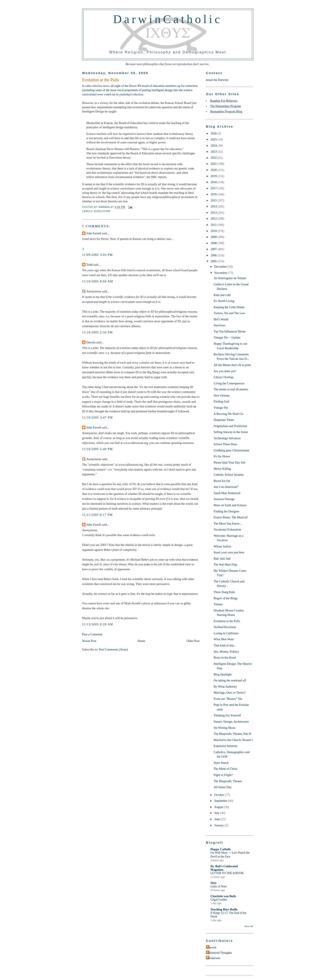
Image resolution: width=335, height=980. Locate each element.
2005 (214, 261)
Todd (89, 265)
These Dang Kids (224, 592)
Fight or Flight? (223, 775)
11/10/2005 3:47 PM (97, 417)
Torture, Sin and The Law (229, 313)
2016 (214, 194)
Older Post (193, 641)
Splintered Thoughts (219, 953)
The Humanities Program (226, 106)
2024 (214, 146)
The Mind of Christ (226, 769)
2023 (214, 152)
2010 (214, 231)
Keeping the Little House (229, 307)
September (221, 801)
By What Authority (225, 687)
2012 (214, 219)
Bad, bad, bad (222, 559)
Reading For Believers (224, 101)
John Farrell (94, 233)
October (220, 795)
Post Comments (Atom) (113, 649)
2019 (214, 176)
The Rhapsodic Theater (228, 781)
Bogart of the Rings (226, 598)
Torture (218, 604)
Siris (213, 883)
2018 (214, 182)
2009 (214, 237)
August (219, 807)
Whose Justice (222, 546)
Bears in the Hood (225, 658)
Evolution (102, 211)
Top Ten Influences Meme (230, 331)
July (217, 813)
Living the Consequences (229, 383)
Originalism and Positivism (230, 426)
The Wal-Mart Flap (225, 564)
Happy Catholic (221, 849)
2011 (214, 225)
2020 (214, 170)
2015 (214, 200)
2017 (214, 188)
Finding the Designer (227, 511)
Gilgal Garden (219, 900)
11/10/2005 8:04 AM (98, 281)
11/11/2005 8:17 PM (97, 515)
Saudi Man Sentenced (227, 493)
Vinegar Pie (221, 408)
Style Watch (221, 763)
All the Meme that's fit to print (232, 365)
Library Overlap (224, 377)
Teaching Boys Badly (224, 909)
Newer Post (89, 641)
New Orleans (222, 395)
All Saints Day (223, 787)
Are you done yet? (225, 371)
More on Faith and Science (230, 505)
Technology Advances (227, 438)
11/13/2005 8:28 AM (98, 624)
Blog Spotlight (223, 674)
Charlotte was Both (223, 896)
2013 (214, 213)
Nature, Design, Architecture (231, 722)
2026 (214, 133)
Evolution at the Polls (227, 621)
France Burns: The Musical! (231, 517)
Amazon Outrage (224, 499)
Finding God (221, 401)
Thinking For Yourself (227, 715)
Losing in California (226, 633)
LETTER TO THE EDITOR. (227, 873)
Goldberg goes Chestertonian (231, 450)
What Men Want (224, 639)
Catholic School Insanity (229, 475)
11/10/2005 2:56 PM (97, 332)
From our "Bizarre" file (228, 699)
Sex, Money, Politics (226, 652)
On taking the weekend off (230, 680)
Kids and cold (222, 295)
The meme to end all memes (231, 389)
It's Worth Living (224, 301)
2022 (214, 158)
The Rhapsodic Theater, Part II (232, 734)
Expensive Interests (226, 746)
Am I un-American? (226, 487)
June (217, 819)
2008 (214, 243)
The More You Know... (228, 524)
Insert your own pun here (229, 552)
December (221, 267)
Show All (249, 926)
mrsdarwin (214, 958)
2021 (214, 164)
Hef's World (221, 319)
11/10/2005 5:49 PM (97, 449)
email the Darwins (217, 80)
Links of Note (218, 886)
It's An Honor (222, 456)
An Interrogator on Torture (230, 278)
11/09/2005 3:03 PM (97, 255)
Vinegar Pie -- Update (227, 337)
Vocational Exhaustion (227, 529)
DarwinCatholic (168, 19)
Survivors (220, 325)
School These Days (225, 444)
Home (141, 641)
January (219, 825)
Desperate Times (224, 420)
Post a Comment (92, 634)
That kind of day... (225, 645)
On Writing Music (225, 728)
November (221, 273)
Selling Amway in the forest (231, 432)
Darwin (91, 342)
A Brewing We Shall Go (228, 414)
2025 (214, 139)
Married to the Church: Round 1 (233, 740)
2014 (214, 206)
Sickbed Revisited (225, 627)
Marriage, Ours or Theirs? (230, 693)
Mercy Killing (222, 469)
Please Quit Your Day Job (229, 462)
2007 (214, 249)
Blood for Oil (222, 481)
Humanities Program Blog (226, 111)
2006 (214, 255)
